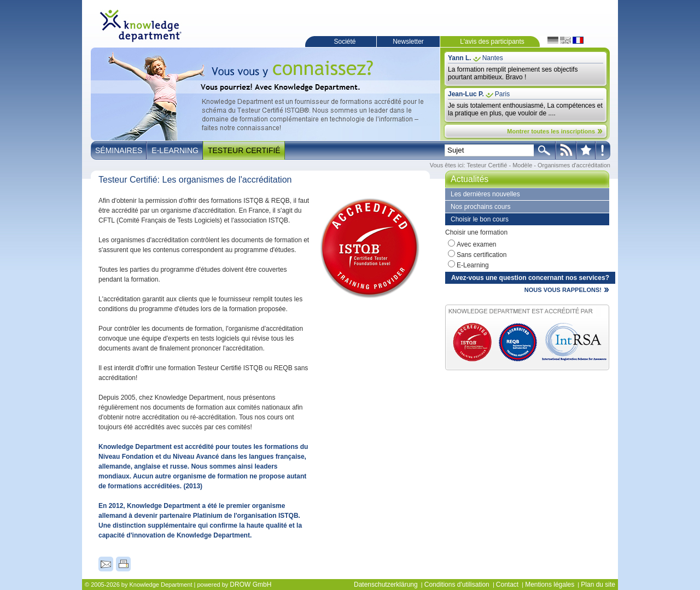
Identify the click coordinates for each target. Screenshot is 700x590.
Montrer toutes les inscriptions (551, 131)
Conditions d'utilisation (457, 585)
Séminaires (119, 150)
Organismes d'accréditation (574, 165)
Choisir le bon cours (480, 219)
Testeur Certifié (244, 150)
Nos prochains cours (480, 207)
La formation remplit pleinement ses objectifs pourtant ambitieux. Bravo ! (513, 73)
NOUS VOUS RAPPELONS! (563, 290)
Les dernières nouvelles (485, 194)
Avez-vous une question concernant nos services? (530, 278)
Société (345, 42)
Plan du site (598, 585)
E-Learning (175, 150)
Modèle (522, 165)
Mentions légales (550, 585)
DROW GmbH (250, 585)
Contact (507, 585)
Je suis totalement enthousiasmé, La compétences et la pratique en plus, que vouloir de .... (525, 109)
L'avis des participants (492, 42)
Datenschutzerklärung (386, 585)
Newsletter (408, 42)
